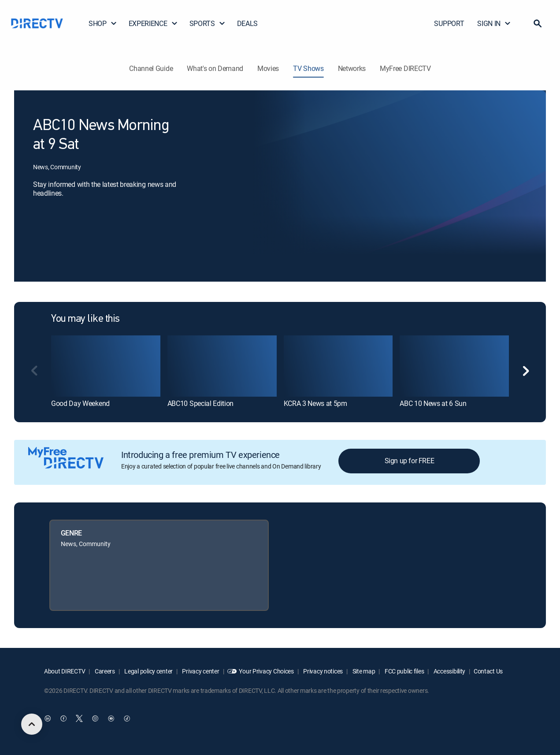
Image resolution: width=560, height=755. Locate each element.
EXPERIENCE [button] (153, 23)
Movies (268, 68)
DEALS (247, 23)
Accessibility (449, 671)
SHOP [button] (103, 23)
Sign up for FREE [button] (410, 461)
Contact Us (488, 671)
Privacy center (200, 671)
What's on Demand (215, 68)
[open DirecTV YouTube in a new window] (111, 718)
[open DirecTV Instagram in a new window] (95, 718)
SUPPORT (449, 23)
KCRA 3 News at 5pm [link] (315, 403)
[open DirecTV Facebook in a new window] (63, 718)
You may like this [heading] (85, 319)
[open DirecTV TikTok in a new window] (127, 718)
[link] (106, 366)
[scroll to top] (32, 724)
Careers (104, 671)
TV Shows (308, 68)
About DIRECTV (65, 671)
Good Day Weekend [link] (80, 403)
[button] (538, 23)
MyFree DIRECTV (405, 68)
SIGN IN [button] (494, 23)
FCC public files (404, 671)
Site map (363, 671)
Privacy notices (323, 671)
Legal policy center (148, 671)
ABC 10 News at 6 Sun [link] (433, 403)
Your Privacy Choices (266, 671)
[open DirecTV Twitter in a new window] (79, 718)
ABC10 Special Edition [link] (200, 403)
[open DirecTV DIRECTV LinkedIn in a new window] (48, 718)
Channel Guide (151, 68)
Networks (352, 68)
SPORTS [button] (208, 23)
